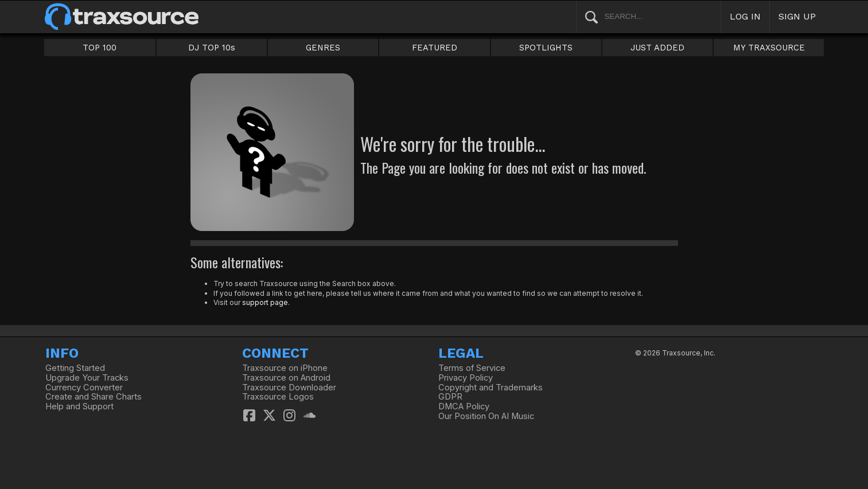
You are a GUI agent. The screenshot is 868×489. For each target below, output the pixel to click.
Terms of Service (472, 368)
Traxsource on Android (286, 378)
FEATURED (435, 48)
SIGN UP (797, 16)
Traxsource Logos (278, 397)
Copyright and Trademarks (491, 388)
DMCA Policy (464, 406)
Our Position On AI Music (486, 416)
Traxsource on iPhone (285, 368)
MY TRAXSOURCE (769, 48)
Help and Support (79, 406)
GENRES (323, 48)
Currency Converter (84, 388)
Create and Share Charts (94, 397)
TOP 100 (100, 48)
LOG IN (745, 16)
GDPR (450, 397)
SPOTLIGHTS (546, 48)
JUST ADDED (657, 48)
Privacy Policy (466, 378)
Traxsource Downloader (289, 388)
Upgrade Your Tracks (87, 378)
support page (265, 302)
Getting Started (75, 368)
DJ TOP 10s (212, 48)
